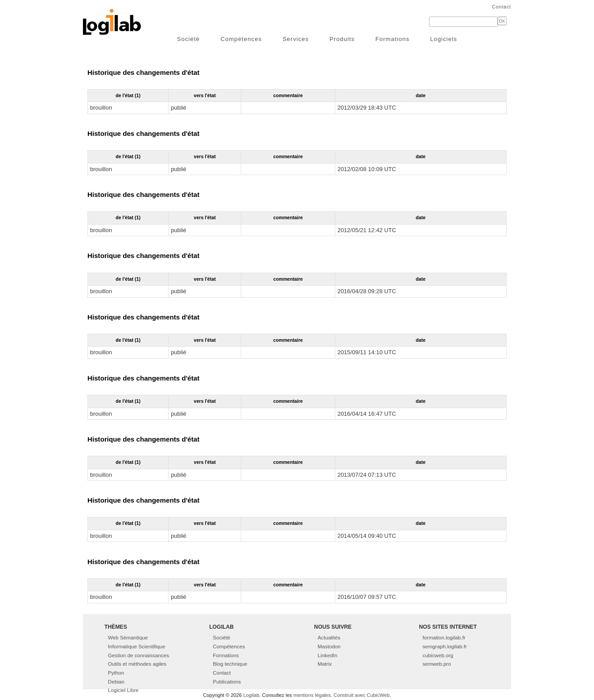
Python (116, 673)
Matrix (325, 664)
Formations (392, 39)
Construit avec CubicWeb (362, 695)
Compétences (241, 39)
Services (296, 39)
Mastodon (329, 646)
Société (188, 39)
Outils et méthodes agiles (137, 664)
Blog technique (230, 664)
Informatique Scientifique (137, 646)
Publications (227, 682)
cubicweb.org (438, 655)
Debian (116, 682)
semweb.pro (437, 664)
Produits (342, 39)
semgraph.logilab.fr (445, 646)
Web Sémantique (128, 637)
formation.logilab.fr (444, 637)
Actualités (329, 637)
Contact (501, 7)
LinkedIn (327, 655)
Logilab (251, 695)
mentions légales (312, 695)
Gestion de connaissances (138, 655)
